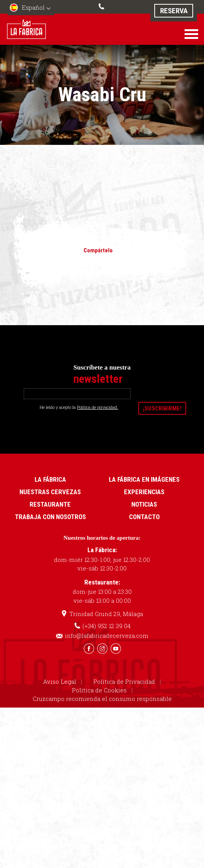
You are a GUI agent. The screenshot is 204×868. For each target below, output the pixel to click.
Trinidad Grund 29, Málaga (106, 613)
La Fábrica (50, 479)
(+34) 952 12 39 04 (102, 5)
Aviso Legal (60, 680)
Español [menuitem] (33, 7)
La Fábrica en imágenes (144, 479)
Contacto (144, 516)
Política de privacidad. (98, 407)
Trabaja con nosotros (50, 516)
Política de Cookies (99, 689)
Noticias (144, 504)
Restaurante (50, 504)
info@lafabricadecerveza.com (107, 635)
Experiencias (144, 491)
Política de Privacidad (124, 680)
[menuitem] (31, 8)
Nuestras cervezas (50, 491)
